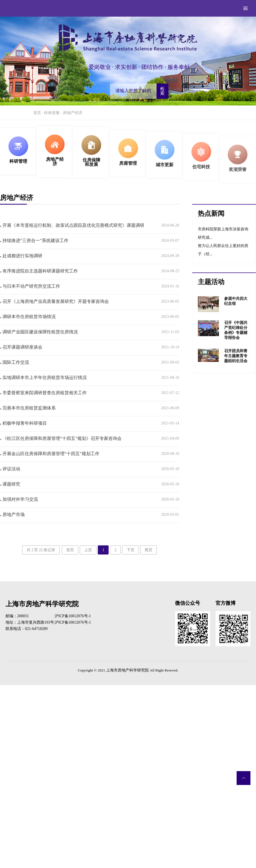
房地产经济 (73, 113)
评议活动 (10, 479)
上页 (88, 560)
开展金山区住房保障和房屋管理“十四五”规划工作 (50, 464)
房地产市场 (12, 525)
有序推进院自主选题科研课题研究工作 (39, 281)
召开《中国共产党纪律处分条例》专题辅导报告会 (236, 340)
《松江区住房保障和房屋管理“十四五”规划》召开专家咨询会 (61, 449)
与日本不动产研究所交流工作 (30, 296)
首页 (37, 113)
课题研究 (10, 494)
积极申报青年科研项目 (23, 433)
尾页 (149, 560)
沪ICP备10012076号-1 (73, 616)
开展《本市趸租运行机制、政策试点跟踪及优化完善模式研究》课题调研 (72, 235)
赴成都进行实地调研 (21, 266)
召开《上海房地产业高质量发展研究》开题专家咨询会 (54, 312)
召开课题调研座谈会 (21, 357)
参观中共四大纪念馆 (236, 311)
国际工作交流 (15, 372)
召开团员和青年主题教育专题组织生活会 (236, 366)
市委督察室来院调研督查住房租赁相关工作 (43, 403)
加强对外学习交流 (19, 509)
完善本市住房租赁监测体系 (28, 418)
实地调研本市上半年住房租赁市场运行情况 (43, 388)
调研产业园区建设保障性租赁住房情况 (39, 342)
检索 (162, 91)
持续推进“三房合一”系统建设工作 (34, 251)
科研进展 (52, 113)
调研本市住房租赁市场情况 (28, 327)
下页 (130, 560)
